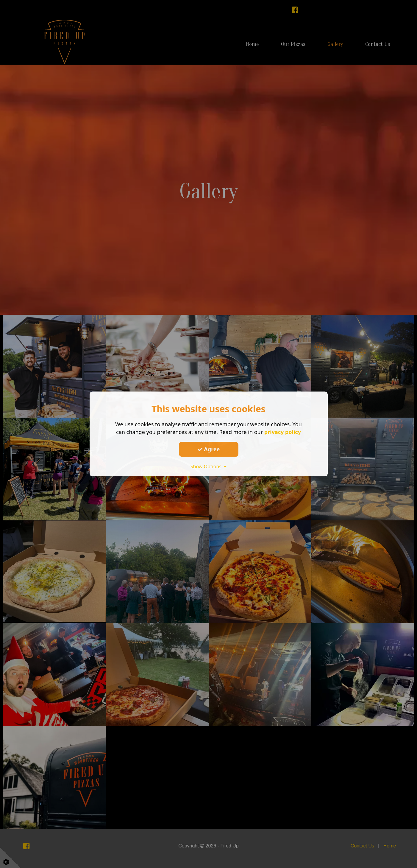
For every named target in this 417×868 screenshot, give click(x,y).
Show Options (209, 466)
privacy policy (283, 432)
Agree (209, 449)
